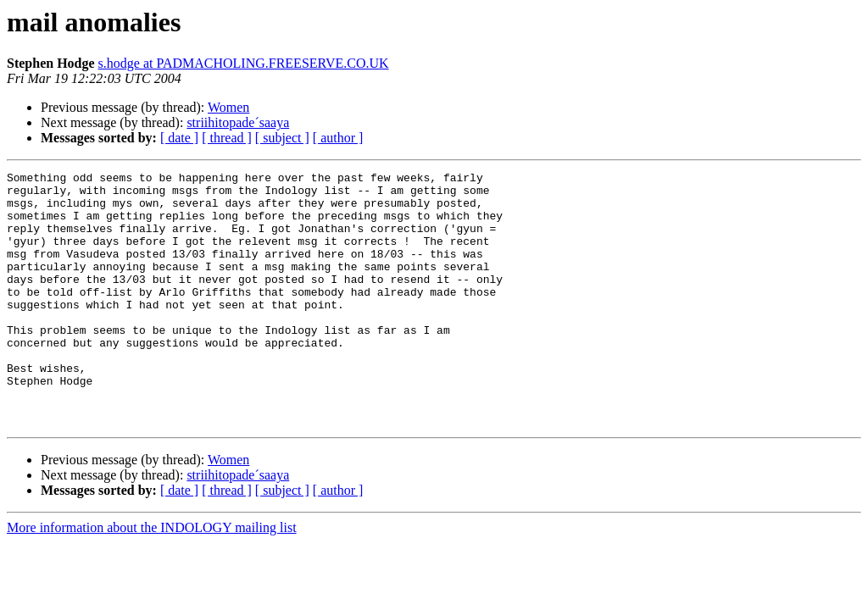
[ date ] (179, 138)
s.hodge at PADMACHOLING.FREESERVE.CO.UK (244, 63)
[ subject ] (282, 138)
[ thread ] (227, 138)
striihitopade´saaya (238, 122)
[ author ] (338, 138)
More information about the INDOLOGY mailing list (152, 578)
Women (228, 107)
